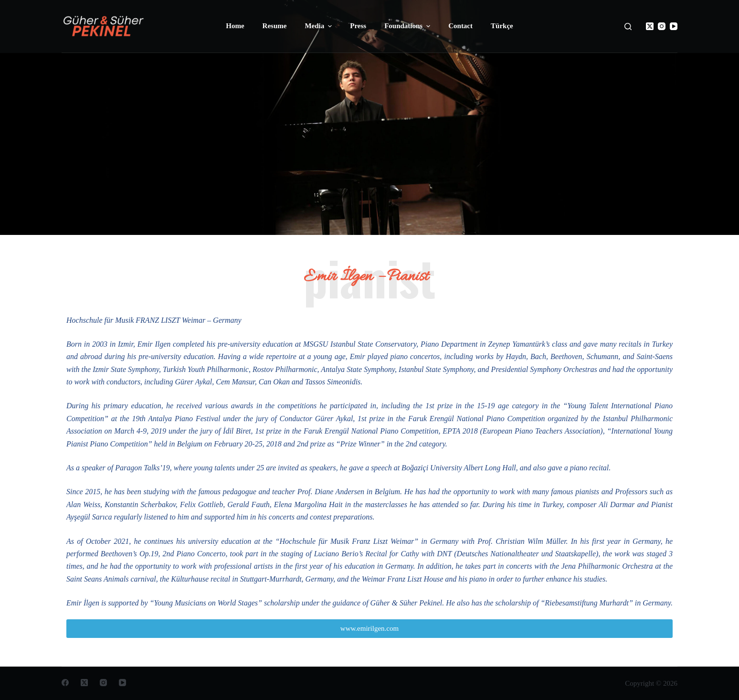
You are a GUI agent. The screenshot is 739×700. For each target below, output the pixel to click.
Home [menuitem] (235, 26)
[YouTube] (674, 26)
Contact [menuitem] (460, 26)
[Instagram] (662, 26)
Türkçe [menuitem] (502, 26)
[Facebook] (65, 683)
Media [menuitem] (319, 26)
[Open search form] (628, 27)
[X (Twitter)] (650, 26)
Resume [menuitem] (275, 26)
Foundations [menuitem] (408, 26)
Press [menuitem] (358, 26)
